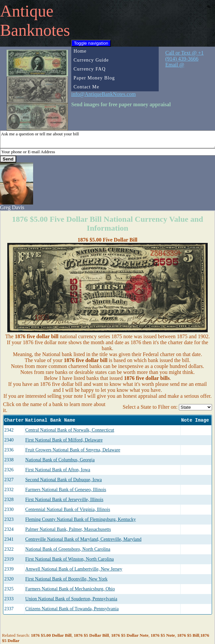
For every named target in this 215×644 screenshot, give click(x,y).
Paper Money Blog (94, 78)
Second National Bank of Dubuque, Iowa (63, 480)
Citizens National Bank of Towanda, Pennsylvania (72, 609)
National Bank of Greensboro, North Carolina (68, 549)
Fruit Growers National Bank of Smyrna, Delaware (73, 450)
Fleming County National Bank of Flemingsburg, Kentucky (81, 519)
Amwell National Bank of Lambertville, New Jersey (74, 569)
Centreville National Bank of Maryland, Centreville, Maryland (83, 539)
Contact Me (86, 87)
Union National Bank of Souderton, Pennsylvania (71, 599)
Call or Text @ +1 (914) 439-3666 (185, 56)
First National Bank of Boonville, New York (66, 579)
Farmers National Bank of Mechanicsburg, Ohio (70, 589)
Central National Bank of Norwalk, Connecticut (70, 430)
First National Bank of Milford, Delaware (64, 440)
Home (80, 51)
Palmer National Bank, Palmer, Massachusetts (68, 529)
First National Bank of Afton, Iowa (58, 470)
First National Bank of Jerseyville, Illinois (64, 500)
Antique (27, 11)
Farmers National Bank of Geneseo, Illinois (66, 490)
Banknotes (35, 30)
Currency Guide (91, 60)
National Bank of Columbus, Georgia (60, 460)
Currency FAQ (90, 69)
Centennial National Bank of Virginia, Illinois (68, 509)
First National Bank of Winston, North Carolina (69, 559)
